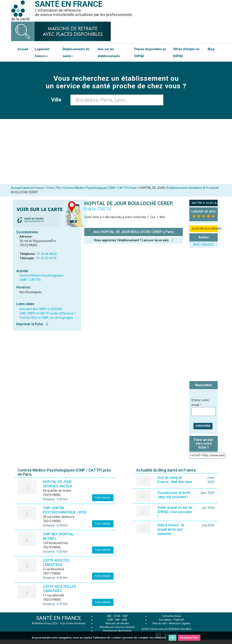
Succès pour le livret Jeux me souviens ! (174, 495)
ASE (109, 616)
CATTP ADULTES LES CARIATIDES (60, 589)
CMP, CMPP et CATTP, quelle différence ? (48, 313)
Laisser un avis (204, 211)
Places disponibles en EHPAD (150, 53)
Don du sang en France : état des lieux (175, 480)
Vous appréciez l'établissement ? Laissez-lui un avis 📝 (134, 240)
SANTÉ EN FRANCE (59, 618)
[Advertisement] (116, 151)
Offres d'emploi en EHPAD (186, 53)
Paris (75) (54, 188)
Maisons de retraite (117, 623)
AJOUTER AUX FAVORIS (205, 229)
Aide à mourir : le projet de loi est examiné (171, 529)
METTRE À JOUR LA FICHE (205, 203)
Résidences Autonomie (117, 631)
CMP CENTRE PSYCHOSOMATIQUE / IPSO (65, 510)
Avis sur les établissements (109, 53)
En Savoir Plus (189, 638)
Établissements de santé (76, 53)
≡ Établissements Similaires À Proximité (192, 188)
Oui (153, 217)
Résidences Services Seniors (117, 627)
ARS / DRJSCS (204, 245)
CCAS (117, 616)
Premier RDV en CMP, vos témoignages (46, 318)
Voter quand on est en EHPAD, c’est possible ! (175, 512)
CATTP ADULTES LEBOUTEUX (56, 563)
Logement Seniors (42, 53)
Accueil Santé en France (28, 188)
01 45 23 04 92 (47, 258)
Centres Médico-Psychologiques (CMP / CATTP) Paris (100, 188)
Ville (58, 100)
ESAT (110, 620)
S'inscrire (203, 426)
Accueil (23, 49)
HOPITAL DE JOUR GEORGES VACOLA (58, 484)
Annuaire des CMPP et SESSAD (41, 309)
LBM (124, 620)
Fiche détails (103, 498)
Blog (211, 49)
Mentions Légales (180, 623)
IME (118, 620)
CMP (125, 616)
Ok (172, 638)
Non (162, 217)
